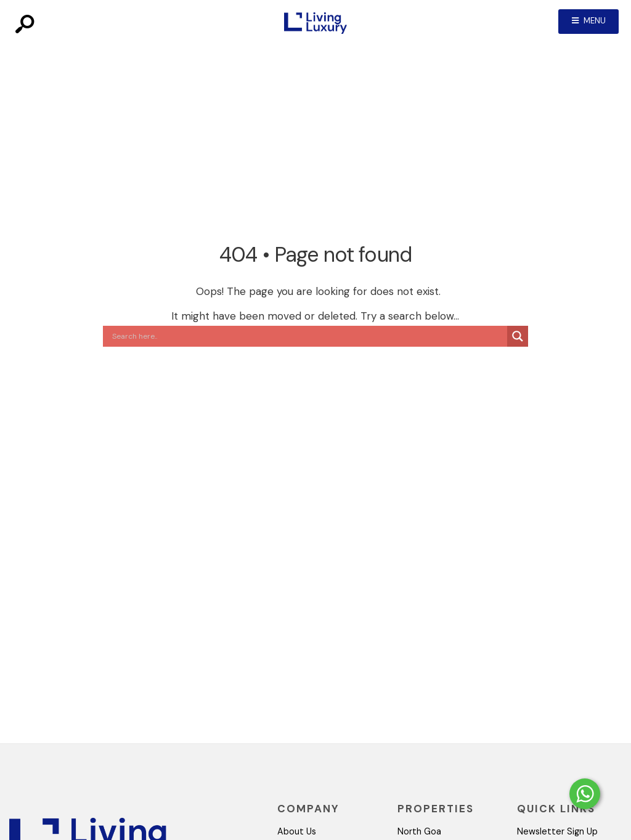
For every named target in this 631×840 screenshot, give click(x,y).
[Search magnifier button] (518, 336)
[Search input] (308, 336)
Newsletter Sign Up (557, 831)
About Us (297, 831)
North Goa (419, 831)
